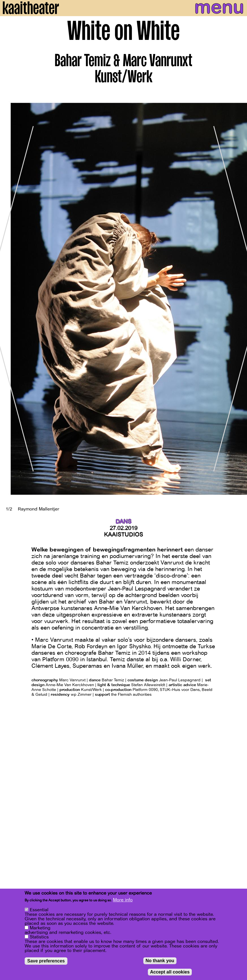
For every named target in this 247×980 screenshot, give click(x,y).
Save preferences (46, 961)
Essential (39, 910)
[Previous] (8, 299)
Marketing (40, 928)
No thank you (160, 961)
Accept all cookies (170, 972)
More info (123, 900)
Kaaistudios (123, 535)
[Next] (239, 299)
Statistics (39, 937)
